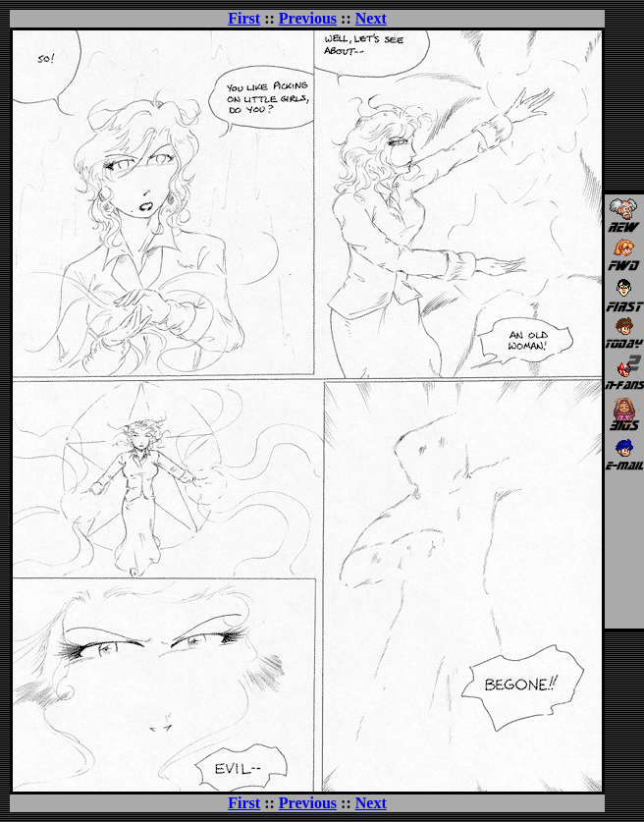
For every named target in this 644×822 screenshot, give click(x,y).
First (244, 18)
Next (371, 18)
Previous (308, 18)
